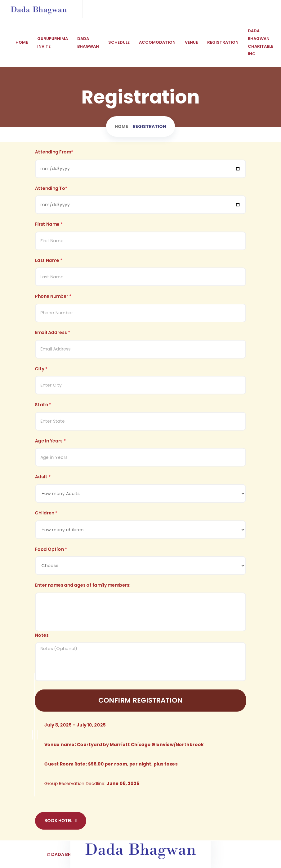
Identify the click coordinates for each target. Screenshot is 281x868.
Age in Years (50, 442)
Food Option (51, 547)
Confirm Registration (140, 694)
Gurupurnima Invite (53, 42)
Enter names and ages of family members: (83, 582)
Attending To (51, 196)
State (43, 407)
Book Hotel (61, 811)
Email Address (53, 336)
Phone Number (53, 301)
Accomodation (157, 42)
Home (22, 42)
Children (46, 512)
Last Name (49, 266)
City (41, 371)
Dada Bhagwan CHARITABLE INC (261, 42)
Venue (191, 42)
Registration (223, 42)
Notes (42, 630)
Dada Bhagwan (88, 42)
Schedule (119, 42)
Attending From (54, 161)
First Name (49, 231)
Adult (43, 477)
